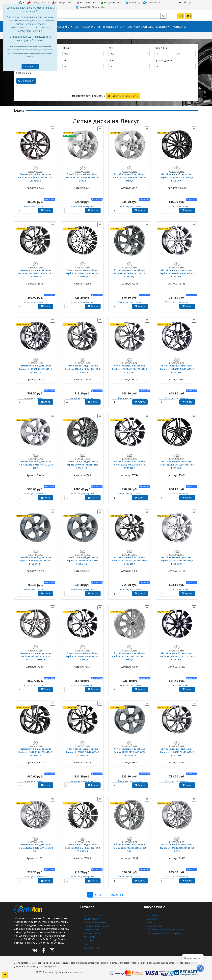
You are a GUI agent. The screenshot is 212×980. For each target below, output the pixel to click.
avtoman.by (133, 3)
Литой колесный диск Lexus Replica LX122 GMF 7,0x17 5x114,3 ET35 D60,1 (130, 368)
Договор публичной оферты (163, 932)
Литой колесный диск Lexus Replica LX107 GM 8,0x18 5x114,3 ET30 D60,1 (35, 368)
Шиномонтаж (91, 946)
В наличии (24, 73)
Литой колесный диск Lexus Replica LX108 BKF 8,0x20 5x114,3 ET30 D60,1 (130, 464)
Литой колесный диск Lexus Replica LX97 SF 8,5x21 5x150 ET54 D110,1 (130, 656)
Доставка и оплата (140, 27)
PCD (111, 48)
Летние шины (91, 915)
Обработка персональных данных (166, 928)
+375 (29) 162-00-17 (112, 3)
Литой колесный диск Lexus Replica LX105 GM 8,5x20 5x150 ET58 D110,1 (82, 560)
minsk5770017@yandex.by (90, 7)
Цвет (111, 60)
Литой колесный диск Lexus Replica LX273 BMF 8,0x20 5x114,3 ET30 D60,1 (35, 177)
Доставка (89, 939)
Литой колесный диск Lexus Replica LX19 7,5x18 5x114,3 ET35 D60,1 (130, 847)
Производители (114, 27)
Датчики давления (88, 27)
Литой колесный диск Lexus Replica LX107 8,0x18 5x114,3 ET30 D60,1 (35, 847)
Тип (65, 60)
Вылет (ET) (161, 48)
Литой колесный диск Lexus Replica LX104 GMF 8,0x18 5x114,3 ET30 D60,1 (82, 368)
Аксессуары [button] (62, 27)
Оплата (88, 942)
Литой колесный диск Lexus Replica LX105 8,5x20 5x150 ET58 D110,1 (130, 177)
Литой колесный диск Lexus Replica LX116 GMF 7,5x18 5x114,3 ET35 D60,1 (177, 751)
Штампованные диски (96, 925)
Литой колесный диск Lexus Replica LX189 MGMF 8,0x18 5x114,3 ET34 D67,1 (35, 656)
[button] (200, 968)
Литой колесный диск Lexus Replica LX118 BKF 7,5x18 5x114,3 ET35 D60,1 (82, 272)
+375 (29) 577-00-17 (63, 3)
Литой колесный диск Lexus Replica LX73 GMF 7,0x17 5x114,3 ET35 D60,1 (130, 272)
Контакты (179, 27)
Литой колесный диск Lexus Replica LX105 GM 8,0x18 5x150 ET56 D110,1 (35, 560)
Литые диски (91, 928)
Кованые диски (92, 932)
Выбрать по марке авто (123, 95)
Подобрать (26, 81)
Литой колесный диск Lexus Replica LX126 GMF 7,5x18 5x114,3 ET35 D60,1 (130, 560)
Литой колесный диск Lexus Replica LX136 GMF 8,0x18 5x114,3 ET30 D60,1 (82, 847)
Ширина (67, 48)
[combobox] (83, 53)
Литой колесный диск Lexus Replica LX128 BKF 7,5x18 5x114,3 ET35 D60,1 (177, 464)
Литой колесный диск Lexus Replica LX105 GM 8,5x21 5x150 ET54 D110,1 (130, 751)
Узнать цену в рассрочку (35, 206)
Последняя (116, 894)
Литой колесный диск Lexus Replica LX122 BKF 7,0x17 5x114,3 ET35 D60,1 (82, 751)
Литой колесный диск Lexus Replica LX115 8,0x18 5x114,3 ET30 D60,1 (35, 464)
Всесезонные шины (94, 921)
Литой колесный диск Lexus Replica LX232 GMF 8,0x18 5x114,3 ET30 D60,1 (35, 272)
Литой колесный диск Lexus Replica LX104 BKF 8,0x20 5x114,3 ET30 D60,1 (35, 751)
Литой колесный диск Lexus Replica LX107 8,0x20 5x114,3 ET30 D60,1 (177, 847)
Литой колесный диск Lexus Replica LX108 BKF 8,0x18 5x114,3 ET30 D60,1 (82, 656)
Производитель (163, 60)
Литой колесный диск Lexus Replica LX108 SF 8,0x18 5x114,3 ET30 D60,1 (177, 560)
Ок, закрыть (30, 66)
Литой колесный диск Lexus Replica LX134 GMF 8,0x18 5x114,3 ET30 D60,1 (177, 368)
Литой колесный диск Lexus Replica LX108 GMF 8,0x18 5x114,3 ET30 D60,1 (177, 272)
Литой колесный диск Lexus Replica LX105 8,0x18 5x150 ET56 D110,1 (82, 177)
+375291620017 (152, 3)
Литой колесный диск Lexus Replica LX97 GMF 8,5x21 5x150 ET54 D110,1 (82, 464)
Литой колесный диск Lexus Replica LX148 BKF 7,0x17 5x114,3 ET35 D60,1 (177, 656)
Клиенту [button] (162, 27)
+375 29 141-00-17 (87, 3)
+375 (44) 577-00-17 (38, 3)
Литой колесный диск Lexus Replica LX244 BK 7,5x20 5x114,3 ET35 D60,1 (177, 177)
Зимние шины (91, 918)
